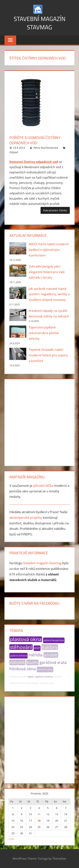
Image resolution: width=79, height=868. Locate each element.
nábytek (17, 662)
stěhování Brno (17, 683)
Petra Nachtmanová (46, 148)
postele (51, 655)
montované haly (18, 677)
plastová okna (26, 639)
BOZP (37, 648)
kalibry (50, 647)
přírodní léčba (43, 486)
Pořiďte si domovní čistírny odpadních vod (35, 140)
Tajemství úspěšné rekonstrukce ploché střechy (44, 333)
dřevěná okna (47, 683)
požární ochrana (18, 656)
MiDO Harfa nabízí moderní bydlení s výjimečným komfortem (49, 250)
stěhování (21, 647)
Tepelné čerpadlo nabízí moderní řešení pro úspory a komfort (48, 355)
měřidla (36, 655)
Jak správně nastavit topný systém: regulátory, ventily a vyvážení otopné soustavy (49, 294)
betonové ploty (45, 669)
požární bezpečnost (54, 640)
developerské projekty (26, 518)
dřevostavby (32, 683)
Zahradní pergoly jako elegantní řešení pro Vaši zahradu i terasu (47, 272)
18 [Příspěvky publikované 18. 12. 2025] (39, 821)
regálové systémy (44, 677)
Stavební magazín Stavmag (40, 23)
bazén (32, 662)
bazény (58, 677)
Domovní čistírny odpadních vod (34, 162)
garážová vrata (53, 662)
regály (30, 677)
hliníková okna (23, 669)
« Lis (11, 839)
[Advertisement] (39, 422)
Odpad (14, 152)
